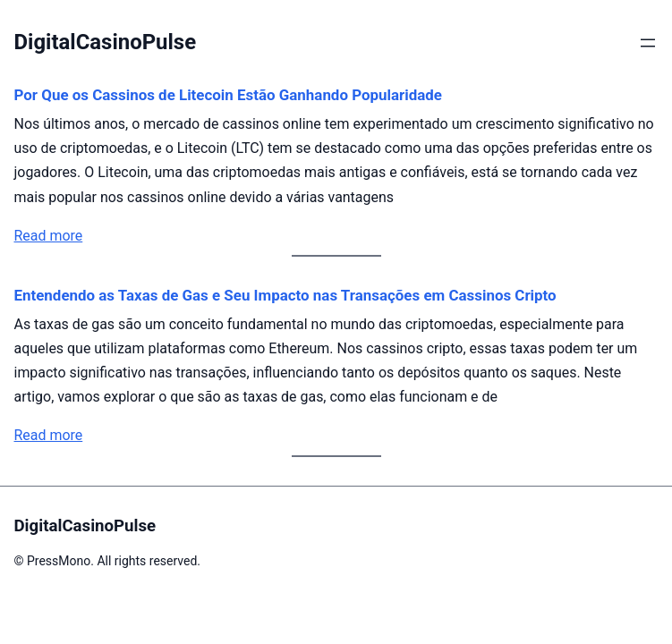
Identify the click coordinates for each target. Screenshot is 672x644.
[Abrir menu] (648, 43)
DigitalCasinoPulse (106, 42)
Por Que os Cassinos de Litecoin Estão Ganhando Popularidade (228, 95)
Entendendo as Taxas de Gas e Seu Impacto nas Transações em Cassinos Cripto (285, 295)
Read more (49, 236)
